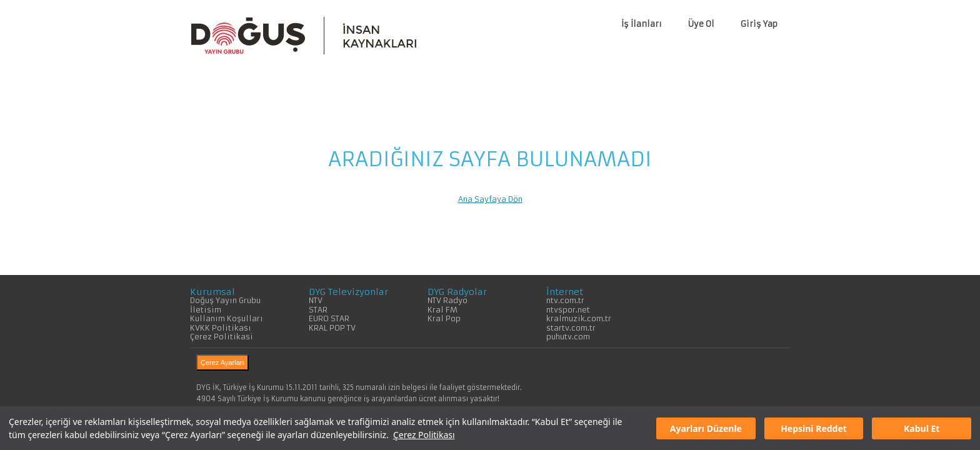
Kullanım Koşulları (227, 318)
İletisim (206, 310)
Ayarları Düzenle (706, 428)
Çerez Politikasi (222, 337)
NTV (316, 300)
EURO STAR (329, 318)
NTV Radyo (447, 300)
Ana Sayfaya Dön (490, 199)
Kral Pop (444, 318)
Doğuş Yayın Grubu (225, 300)
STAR (318, 310)
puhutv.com (568, 337)
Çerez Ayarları (222, 362)
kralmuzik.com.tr (579, 318)
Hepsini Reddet (814, 428)
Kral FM (442, 310)
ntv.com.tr (565, 300)
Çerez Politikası (424, 435)
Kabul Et (922, 428)
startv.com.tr (571, 328)
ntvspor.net (568, 310)
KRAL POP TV (332, 328)
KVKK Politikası (221, 328)
